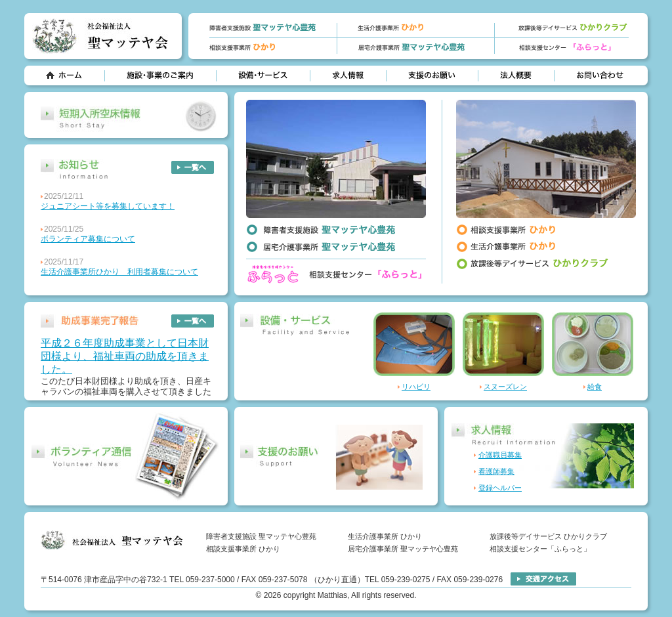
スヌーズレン (505, 387)
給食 (595, 387)
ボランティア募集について (88, 239)
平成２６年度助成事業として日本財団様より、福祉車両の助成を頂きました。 (125, 356)
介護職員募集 (500, 455)
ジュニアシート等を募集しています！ (108, 206)
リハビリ (416, 387)
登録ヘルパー (500, 488)
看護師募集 (496, 471)
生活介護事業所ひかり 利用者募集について (119, 272)
